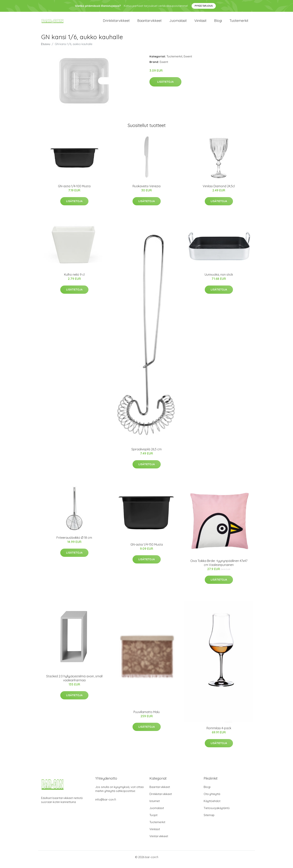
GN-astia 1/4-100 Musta (74, 190)
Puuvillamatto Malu (147, 716)
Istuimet (155, 805)
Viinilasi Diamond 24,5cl (219, 190)
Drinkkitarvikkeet (116, 23)
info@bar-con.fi (106, 804)
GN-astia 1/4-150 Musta (147, 549)
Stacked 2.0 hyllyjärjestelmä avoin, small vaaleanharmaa (74, 682)
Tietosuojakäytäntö (217, 812)
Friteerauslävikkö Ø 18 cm (74, 542)
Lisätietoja (165, 86)
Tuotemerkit (239, 23)
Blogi (218, 23)
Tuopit (153, 819)
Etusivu (46, 48)
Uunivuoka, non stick (219, 279)
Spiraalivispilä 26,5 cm (146, 454)
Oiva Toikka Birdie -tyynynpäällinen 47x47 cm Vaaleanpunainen (219, 567)
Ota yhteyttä (212, 798)
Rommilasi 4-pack (219, 732)
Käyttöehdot (212, 805)
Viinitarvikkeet (159, 841)
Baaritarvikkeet (149, 23)
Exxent (188, 61)
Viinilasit (200, 23)
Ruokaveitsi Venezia (146, 190)
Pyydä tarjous (204, 6)
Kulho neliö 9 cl (74, 279)
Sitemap (209, 819)
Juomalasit (178, 23)
